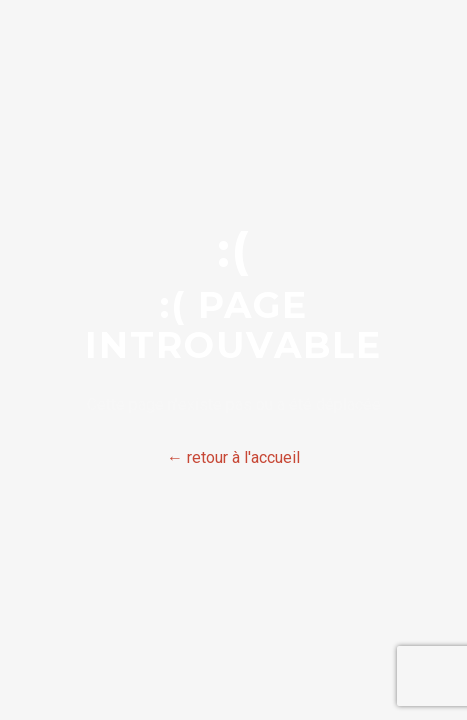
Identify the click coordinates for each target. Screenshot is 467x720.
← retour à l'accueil (233, 457)
